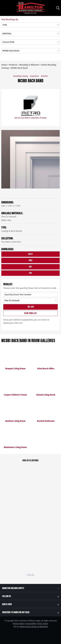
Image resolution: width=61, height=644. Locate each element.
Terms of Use (43, 624)
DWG (31, 260)
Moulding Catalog (21, 76)
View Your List (30, 313)
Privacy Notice (19, 624)
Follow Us (6, 596)
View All (30, 575)
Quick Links (7, 604)
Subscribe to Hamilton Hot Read (16, 612)
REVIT (31, 254)
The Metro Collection (11, 242)
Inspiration (34, 76)
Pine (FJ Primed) (9, 217)
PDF (31, 273)
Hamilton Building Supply (13, 588)
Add (30, 307)
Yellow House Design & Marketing (34, 627)
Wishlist (44, 76)
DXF (30, 266)
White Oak (6, 220)
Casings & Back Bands (12, 231)
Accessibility (31, 624)
